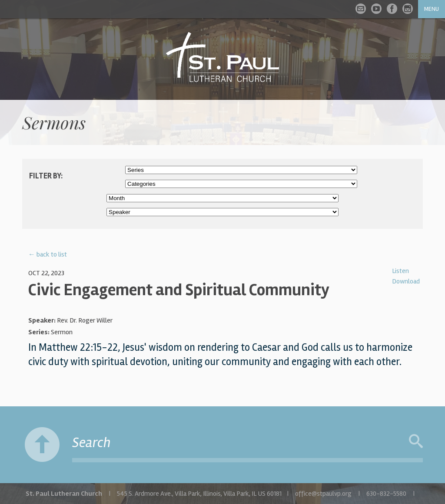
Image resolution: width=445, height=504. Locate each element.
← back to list (48, 254)
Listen (400, 271)
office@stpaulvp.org (323, 494)
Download (406, 281)
